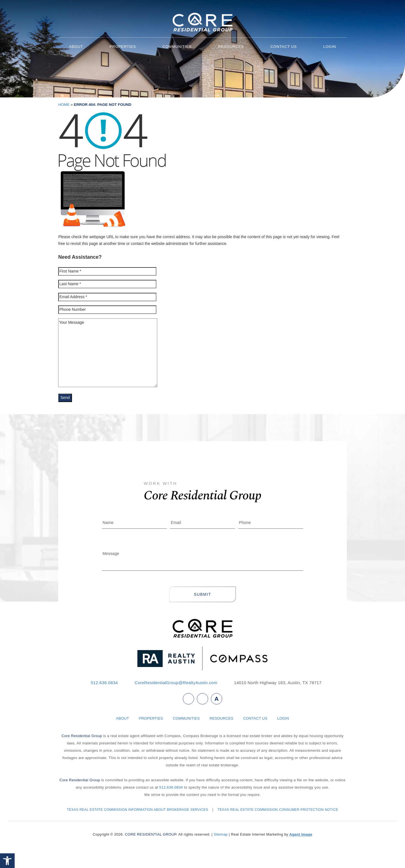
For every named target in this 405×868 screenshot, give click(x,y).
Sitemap (221, 834)
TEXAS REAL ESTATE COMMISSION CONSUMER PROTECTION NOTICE (278, 810)
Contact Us (284, 47)
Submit (202, 594)
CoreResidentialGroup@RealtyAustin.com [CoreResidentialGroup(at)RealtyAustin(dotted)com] (176, 683)
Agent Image (301, 834)
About (76, 47)
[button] (7, 861)
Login (329, 47)
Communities (177, 47)
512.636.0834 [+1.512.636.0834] (104, 683)
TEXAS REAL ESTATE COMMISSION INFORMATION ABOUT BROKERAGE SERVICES (138, 810)
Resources (231, 47)
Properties (123, 47)
